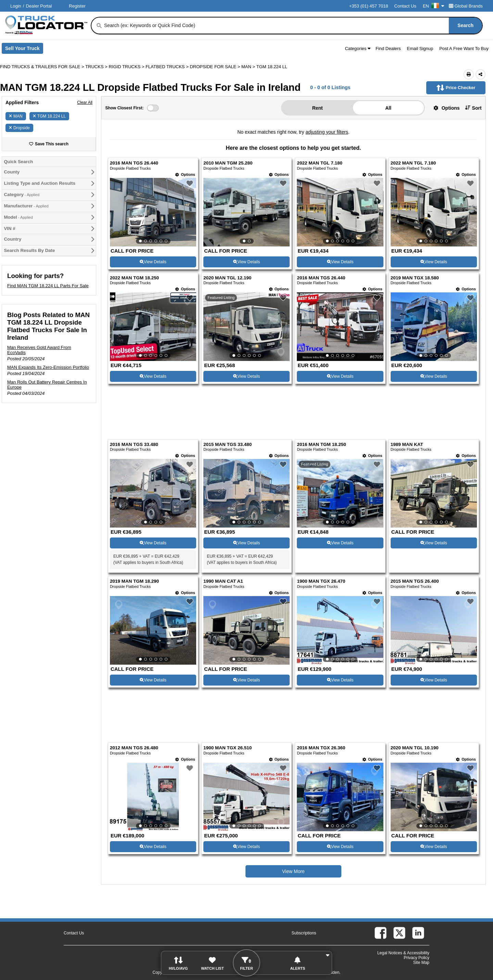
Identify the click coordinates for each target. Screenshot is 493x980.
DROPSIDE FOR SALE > (216, 67)
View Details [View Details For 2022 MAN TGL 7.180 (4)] (434, 262)
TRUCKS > (97, 67)
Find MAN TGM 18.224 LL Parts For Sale (48, 286)
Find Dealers (388, 49)
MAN (16, 116)
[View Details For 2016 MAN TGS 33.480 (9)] (153, 493)
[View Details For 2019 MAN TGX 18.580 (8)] (434, 327)
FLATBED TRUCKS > (168, 67)
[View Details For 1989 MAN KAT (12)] (434, 493)
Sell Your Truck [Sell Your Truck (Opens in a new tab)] (24, 50)
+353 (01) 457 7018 (369, 6)
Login (16, 6)
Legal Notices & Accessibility (403, 953)
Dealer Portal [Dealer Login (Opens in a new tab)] (39, 6)
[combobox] (293, 26)
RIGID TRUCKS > (127, 67)
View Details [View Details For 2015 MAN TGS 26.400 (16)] (434, 680)
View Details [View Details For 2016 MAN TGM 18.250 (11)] (340, 543)
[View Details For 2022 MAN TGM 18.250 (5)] (153, 327)
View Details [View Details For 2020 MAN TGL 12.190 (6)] (246, 376)
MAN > (249, 67)
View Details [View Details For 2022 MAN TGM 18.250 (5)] (153, 376)
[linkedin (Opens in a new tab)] (418, 933)
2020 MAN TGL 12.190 (227, 278)
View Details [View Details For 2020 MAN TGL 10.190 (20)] (434, 847)
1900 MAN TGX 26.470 (321, 581)
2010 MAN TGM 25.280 (228, 163)
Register (77, 6)
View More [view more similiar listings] (293, 871)
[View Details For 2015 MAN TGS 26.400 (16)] (434, 630)
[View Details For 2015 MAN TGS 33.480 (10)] (246, 493)
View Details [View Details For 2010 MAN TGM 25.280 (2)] (246, 262)
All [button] (388, 108)
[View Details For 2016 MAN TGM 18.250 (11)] (340, 493)
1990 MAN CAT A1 (223, 581)
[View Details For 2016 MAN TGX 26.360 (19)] (340, 797)
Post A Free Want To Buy (464, 49)
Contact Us (405, 6)
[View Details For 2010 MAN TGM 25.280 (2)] (246, 212)
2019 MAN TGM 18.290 (134, 581)
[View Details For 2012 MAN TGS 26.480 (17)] (153, 797)
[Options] (185, 175)
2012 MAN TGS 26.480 (134, 748)
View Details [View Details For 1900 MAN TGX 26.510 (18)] (246, 847)
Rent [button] (318, 108)
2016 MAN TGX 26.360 (321, 748)
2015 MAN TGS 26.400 (415, 581)
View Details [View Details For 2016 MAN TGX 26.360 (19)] (340, 847)
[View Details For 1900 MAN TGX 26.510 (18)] (246, 797)
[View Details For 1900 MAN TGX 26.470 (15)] (340, 630)
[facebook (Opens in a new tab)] (381, 933)
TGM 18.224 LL (49, 116)
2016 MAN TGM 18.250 (321, 444)
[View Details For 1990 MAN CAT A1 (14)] (246, 630)
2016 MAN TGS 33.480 (134, 444)
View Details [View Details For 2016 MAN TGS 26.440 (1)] (153, 262)
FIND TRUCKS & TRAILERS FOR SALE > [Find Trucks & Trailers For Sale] (43, 67)
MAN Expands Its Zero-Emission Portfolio (48, 367)
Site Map (421, 963)
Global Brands (466, 6)
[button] (444, 108)
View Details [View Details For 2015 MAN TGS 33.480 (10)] (246, 543)
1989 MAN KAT (407, 444)
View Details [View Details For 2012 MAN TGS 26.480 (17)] (153, 847)
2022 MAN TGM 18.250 (134, 278)
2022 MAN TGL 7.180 (320, 163)
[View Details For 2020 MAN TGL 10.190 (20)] (434, 797)
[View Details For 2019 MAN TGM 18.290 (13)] (153, 630)
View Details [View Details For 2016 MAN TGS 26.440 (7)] (340, 376)
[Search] (99, 26)
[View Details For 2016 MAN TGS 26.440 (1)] (153, 212)
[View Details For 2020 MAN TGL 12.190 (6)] (246, 327)
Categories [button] (358, 49)
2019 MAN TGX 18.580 (415, 278)
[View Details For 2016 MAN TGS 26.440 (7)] (340, 327)
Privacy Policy (416, 958)
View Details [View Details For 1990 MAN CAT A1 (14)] (246, 680)
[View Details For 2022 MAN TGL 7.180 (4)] (434, 212)
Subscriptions (304, 933)
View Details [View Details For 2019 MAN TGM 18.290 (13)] (153, 680)
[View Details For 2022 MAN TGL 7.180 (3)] (340, 212)
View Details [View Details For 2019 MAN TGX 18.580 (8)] (434, 376)
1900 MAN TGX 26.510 (227, 748)
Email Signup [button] (420, 49)
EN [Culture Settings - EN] (433, 6)
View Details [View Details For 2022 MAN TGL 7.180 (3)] (340, 262)
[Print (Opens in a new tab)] (469, 74)
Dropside (19, 128)
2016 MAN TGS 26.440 (134, 163)
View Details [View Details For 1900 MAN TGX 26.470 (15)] (340, 680)
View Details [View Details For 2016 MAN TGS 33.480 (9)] (153, 543)
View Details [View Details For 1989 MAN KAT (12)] (434, 543)
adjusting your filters (327, 132)
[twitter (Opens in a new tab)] (399, 933)
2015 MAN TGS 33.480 (227, 444)
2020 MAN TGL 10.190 (415, 748)
